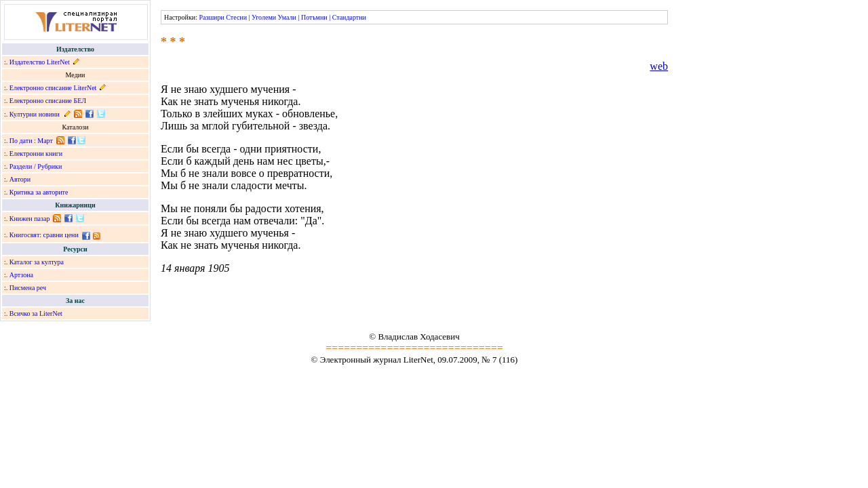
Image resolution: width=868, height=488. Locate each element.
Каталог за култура (37, 262)
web (659, 66)
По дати (21, 141)
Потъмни (314, 17)
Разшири (211, 17)
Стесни (236, 17)
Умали (287, 17)
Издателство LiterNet (40, 62)
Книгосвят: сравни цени (44, 235)
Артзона (21, 275)
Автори (20, 179)
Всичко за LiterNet (36, 313)
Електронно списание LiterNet (53, 88)
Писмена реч (28, 288)
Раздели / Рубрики (36, 166)
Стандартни (349, 17)
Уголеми (264, 17)
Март (45, 141)
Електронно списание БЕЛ (48, 101)
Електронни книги (36, 154)
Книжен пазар (30, 219)
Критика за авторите (39, 192)
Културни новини (35, 114)
